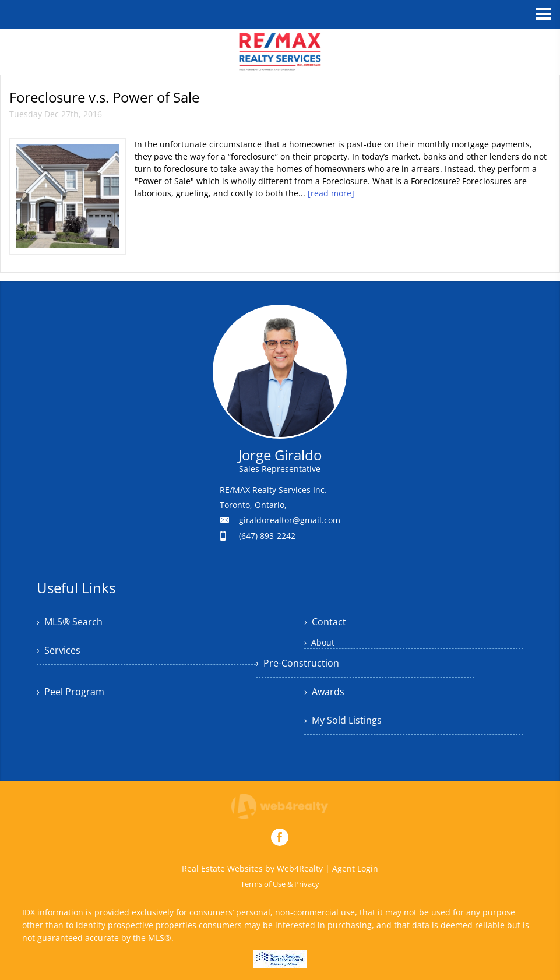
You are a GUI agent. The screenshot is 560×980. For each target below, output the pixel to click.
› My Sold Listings (343, 720)
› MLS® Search (70, 622)
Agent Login (355, 868)
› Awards (324, 692)
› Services (59, 650)
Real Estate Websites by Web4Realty (252, 868)
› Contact (325, 622)
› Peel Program (71, 692)
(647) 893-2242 (267, 536)
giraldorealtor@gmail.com (290, 520)
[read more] (331, 193)
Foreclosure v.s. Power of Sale (104, 97)
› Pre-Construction (297, 663)
